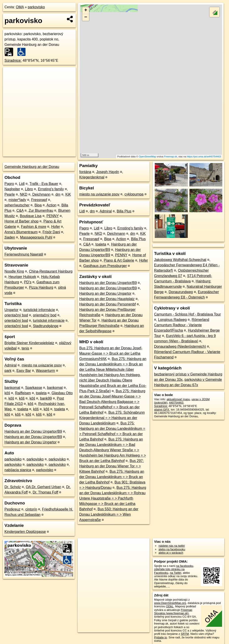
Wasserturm (46, 371)
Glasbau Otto (62, 393)
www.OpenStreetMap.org (170, 603)
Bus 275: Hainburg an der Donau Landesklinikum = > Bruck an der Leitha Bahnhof (112, 477)
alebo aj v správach (171, 553)
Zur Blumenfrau (41, 211)
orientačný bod (16, 315)
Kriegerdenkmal (92, 177)
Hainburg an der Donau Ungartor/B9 (33, 431)
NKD (24, 194)
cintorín (31, 509)
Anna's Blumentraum (21, 232)
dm (58, 194)
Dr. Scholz (13, 487)
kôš (7, 393)
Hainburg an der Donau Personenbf (107, 304)
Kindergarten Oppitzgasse (25, 532)
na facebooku (185, 566)
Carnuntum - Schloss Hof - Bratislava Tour (187, 314)
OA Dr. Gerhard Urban (43, 487)
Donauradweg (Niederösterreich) (180, 346)
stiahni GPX (162, 410)
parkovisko (36, 7)
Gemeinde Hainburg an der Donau (32, 167)
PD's (28, 282)
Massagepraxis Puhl (36, 237)
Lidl (22, 184)
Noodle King (14, 271)
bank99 (46, 398)
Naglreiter (12, 189)
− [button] (86, 17)
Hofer (56, 227)
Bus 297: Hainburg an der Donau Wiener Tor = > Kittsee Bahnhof (111, 466)
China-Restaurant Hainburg (51, 271)
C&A (20, 211)
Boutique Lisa (31, 216)
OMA (20, 7)
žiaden (10, 237)
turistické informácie (39, 310)
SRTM (185, 634)
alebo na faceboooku (172, 549)
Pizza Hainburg (41, 287)
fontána (85, 172)
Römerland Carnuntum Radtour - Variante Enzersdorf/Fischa (182, 325)
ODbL (170, 606)
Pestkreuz (12, 509)
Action (51, 205)
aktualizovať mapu (178, 399)
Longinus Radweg (172, 320)
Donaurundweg (181, 292)
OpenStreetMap (147, 157)
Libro (29, 189)
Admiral (11, 365)
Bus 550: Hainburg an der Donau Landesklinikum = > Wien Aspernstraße (109, 514)
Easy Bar (24, 371)
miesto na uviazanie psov (42, 365)
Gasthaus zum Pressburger (105, 266)
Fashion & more (34, 227)
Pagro (9, 184)
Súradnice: (13, 60)
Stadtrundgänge (46, 326)
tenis (25, 348)
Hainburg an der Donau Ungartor (31, 442)
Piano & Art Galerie (119, 260)
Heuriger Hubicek (22, 277)
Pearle (10, 194)
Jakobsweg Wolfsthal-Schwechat (180, 260)
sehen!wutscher (17, 205)
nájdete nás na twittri (172, 546)
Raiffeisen (23, 393)
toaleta (41, 393)
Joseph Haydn (108, 172)
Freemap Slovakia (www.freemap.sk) (173, 612)
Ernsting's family (51, 189)
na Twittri (175, 573)
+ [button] (86, 11)
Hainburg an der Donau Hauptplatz (107, 299)
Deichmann (41, 194)
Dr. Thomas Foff (45, 492)
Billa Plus (124, 211)
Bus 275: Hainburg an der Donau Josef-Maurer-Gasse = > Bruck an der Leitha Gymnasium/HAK (111, 353)
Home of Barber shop (21, 221)
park (8, 371)
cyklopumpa (134, 194)
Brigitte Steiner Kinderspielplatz (29, 343)
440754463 (176, 403)
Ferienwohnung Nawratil (24, 254)
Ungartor (11, 310)
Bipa (38, 205)
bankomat (12, 388)
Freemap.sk (171, 157)
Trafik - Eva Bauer (44, 184)
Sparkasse (34, 388)
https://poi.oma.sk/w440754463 (204, 157)
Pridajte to (161, 637)
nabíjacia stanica (18, 470)
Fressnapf (39, 200)
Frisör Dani (51, 232)
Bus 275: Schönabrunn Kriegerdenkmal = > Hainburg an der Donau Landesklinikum (112, 418)
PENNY (53, 216)
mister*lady (17, 200)
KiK (68, 194)
